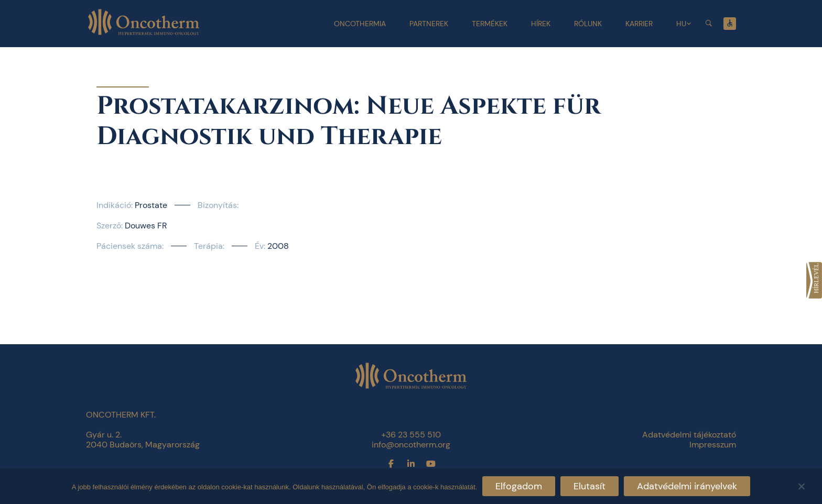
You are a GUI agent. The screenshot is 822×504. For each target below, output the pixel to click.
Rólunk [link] (588, 24)
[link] (814, 280)
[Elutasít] (801, 485)
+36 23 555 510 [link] (411, 435)
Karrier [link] (639, 24)
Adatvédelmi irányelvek (687, 486)
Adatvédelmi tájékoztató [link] (689, 435)
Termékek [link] (490, 24)
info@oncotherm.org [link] (411, 445)
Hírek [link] (541, 24)
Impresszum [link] (713, 445)
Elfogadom (519, 486)
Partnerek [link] (429, 24)
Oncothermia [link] (360, 24)
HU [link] (681, 24)
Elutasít (590, 486)
